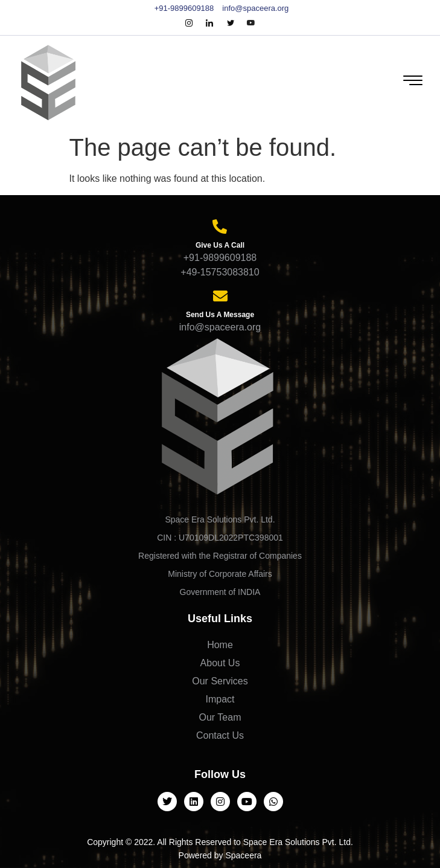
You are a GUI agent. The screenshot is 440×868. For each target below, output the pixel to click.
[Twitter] (231, 24)
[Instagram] (189, 24)
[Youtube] (251, 24)
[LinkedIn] (209, 24)
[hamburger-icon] (411, 82)
